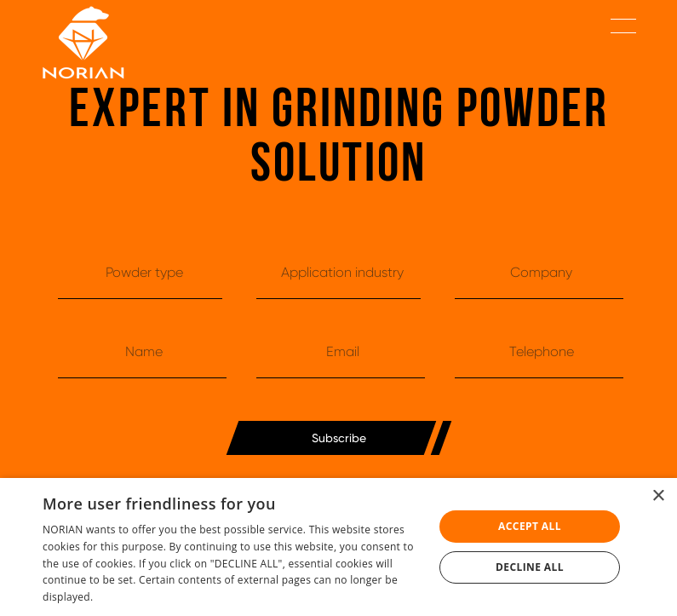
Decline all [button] (530, 567)
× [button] (658, 496)
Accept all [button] (530, 526)
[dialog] (338, 547)
